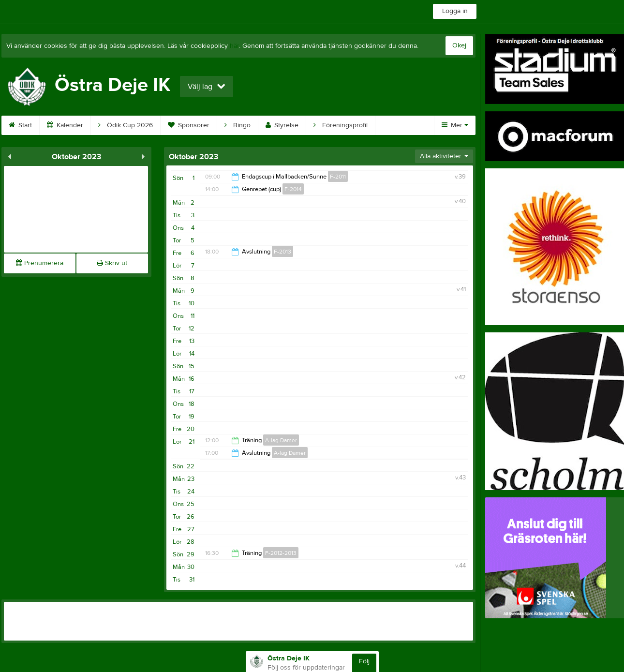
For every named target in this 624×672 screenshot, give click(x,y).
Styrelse (282, 125)
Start (20, 125)
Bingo (238, 125)
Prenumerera (40, 263)
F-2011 (338, 177)
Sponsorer (189, 125)
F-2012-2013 (281, 553)
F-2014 (293, 189)
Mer (455, 125)
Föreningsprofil (341, 125)
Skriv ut (112, 263)
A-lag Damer (281, 440)
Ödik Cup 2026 (126, 125)
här (234, 46)
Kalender (65, 125)
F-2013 (282, 252)
